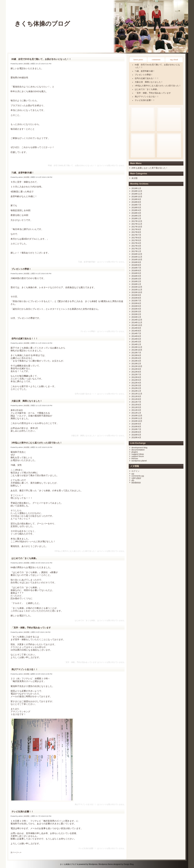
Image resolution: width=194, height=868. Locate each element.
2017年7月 (136, 235)
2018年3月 (136, 213)
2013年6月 (136, 355)
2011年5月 (136, 407)
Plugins (135, 452)
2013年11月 (137, 347)
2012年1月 (136, 391)
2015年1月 (136, 317)
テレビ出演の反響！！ (145, 100)
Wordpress (93, 864)
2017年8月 (136, 232)
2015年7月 (136, 301)
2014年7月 (136, 333)
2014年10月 (137, 325)
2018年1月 (136, 218)
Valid (136, 478)
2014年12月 (137, 320)
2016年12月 (137, 254)
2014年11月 (137, 322)
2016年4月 (136, 276)
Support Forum (138, 456)
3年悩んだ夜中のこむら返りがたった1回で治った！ (158, 86)
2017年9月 (136, 229)
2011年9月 (136, 396)
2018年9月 (136, 199)
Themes (135, 458)
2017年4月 (136, 243)
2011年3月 (136, 410)
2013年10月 (137, 350)
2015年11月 (137, 290)
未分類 (134, 178)
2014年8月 (136, 331)
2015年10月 (137, 292)
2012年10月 (137, 366)
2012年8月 (136, 372)
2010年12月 (137, 416)
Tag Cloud (174, 59)
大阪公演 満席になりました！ (149, 82)
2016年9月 (136, 262)
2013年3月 (136, 361)
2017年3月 (136, 246)
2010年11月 (137, 418)
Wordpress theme (106, 864)
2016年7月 (136, 268)
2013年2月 (136, 364)
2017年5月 (136, 240)
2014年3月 (136, 342)
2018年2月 (136, 216)
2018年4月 (136, 210)
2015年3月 (136, 312)
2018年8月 (136, 202)
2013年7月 (136, 353)
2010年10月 (137, 421)
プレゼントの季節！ (144, 75)
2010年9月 (136, 424)
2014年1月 (136, 344)
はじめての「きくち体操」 (147, 89)
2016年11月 (137, 257)
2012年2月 (136, 388)
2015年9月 (136, 295)
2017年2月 (136, 249)
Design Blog (129, 864)
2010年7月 (136, 429)
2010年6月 (136, 432)
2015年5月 (136, 306)
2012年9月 (136, 369)
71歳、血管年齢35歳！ (145, 71)
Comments (156, 59)
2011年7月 (136, 402)
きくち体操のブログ (42, 24)
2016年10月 (137, 260)
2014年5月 (136, 339)
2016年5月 (136, 273)
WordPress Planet (139, 461)
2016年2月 (136, 281)
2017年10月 (137, 227)
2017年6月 (136, 238)
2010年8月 (136, 427)
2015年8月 (136, 298)
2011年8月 (136, 399)
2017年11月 (137, 224)
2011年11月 (137, 394)
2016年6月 (136, 270)
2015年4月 (136, 309)
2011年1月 (136, 413)
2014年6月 (136, 336)
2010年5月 (136, 435)
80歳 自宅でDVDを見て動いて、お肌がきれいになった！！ (41, 59)
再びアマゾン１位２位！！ (147, 97)
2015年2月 (136, 314)
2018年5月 (136, 208)
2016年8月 (136, 265)
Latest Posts (138, 59)
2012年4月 (136, 383)
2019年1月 (136, 188)
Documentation (138, 450)
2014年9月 (136, 328)
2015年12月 (137, 287)
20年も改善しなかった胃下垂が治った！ (150, 168)
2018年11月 (137, 194)
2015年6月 (136, 303)
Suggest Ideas (138, 454)
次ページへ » (16, 852)
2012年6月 (136, 377)
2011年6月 (136, 405)
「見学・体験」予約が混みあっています (153, 93)
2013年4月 (136, 358)
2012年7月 (136, 375)
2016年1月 (136, 284)
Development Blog (139, 448)
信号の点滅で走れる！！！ (147, 78)
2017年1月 (136, 251)
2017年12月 (137, 221)
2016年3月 (136, 279)
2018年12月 (137, 191)
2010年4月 (136, 437)
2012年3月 (136, 385)
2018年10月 (137, 197)
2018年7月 (136, 205)
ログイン (135, 471)
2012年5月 (136, 380)
